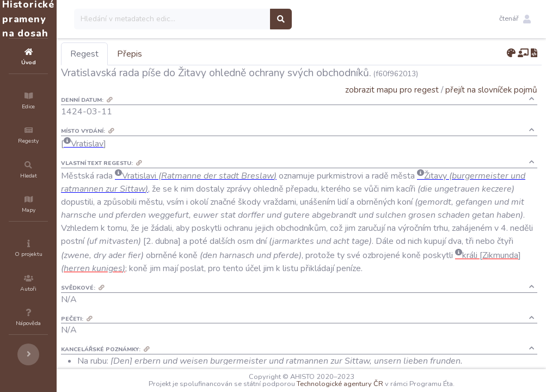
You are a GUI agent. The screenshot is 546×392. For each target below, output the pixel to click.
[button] (515, 19)
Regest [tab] (150, 54)
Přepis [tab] (195, 54)
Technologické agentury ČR (373, 384)
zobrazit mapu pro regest (392, 90)
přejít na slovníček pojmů (491, 90)
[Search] (238, 19)
